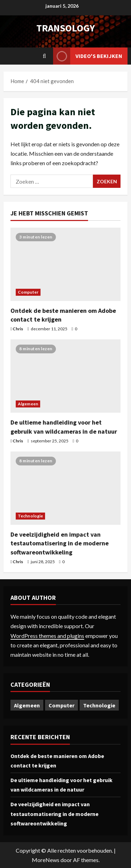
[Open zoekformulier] (45, 56)
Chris (18, 329)
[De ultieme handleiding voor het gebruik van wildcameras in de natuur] (65, 376)
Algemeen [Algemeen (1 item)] (27, 705)
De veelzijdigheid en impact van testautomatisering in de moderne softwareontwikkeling (60, 543)
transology (66, 28)
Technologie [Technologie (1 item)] (99, 705)
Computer (28, 292)
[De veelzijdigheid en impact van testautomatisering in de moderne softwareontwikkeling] (65, 488)
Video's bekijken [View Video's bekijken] (88, 56)
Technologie (30, 516)
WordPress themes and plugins (47, 636)
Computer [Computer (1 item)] (61, 705)
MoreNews (46, 860)
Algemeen (28, 404)
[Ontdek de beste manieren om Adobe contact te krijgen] (65, 264)
